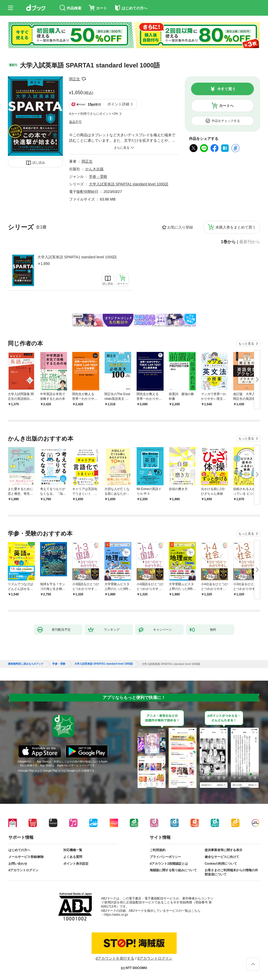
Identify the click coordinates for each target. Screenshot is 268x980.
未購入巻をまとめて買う (236, 227)
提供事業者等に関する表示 (224, 850)
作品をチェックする (226, 121)
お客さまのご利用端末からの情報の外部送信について (231, 872)
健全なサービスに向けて (222, 857)
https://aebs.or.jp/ (116, 915)
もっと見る (246, 344)
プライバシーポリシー (165, 857)
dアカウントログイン (23, 870)
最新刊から (250, 242)
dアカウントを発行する (115, 958)
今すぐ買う (226, 89)
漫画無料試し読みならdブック (26, 664)
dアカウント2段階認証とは (169, 864)
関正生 (75, 79)
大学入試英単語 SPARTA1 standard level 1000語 (77, 257)
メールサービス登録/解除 (26, 857)
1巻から (228, 242)
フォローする (84, 79)
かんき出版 (94, 169)
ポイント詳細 (118, 104)
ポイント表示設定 (76, 864)
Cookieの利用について (221, 864)
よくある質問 (73, 857)
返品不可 (75, 122)
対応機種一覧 (73, 850)
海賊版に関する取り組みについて (173, 870)
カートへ (226, 106)
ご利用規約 (158, 850)
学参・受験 (98, 176)
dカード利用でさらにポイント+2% (94, 114)
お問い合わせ (18, 864)
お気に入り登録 (180, 227)
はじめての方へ (19, 850)
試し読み (39, 163)
